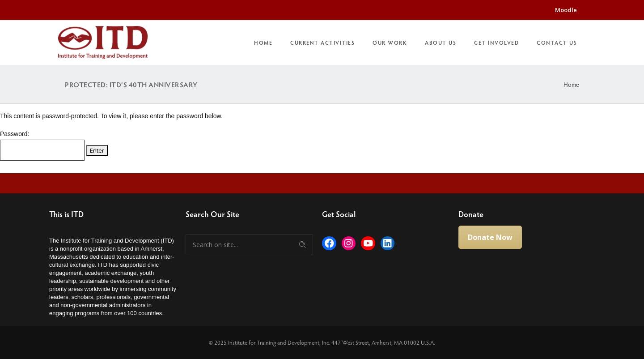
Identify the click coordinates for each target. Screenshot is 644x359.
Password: (42, 145)
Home (263, 43)
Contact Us (557, 43)
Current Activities (322, 43)
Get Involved (496, 43)
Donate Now (490, 237)
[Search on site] (249, 245)
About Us (441, 43)
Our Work (390, 43)
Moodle (566, 10)
